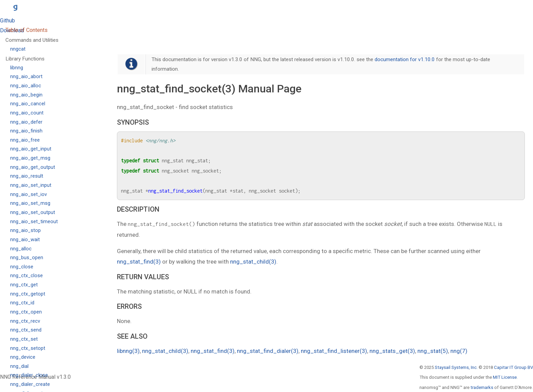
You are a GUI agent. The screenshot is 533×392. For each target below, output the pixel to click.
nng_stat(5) (433, 351)
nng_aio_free (25, 140)
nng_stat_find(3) (139, 262)
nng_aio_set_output (33, 212)
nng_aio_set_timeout (34, 222)
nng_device (23, 357)
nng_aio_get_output (33, 167)
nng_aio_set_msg (30, 203)
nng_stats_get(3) (392, 351)
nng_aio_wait (25, 240)
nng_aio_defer (26, 122)
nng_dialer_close (29, 375)
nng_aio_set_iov (29, 194)
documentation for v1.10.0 (405, 59)
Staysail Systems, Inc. (456, 367)
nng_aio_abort (26, 77)
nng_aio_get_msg (30, 158)
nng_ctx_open (26, 312)
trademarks (482, 387)
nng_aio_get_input (31, 149)
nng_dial (19, 366)
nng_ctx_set (24, 339)
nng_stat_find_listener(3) (334, 351)
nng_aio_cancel (28, 104)
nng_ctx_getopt (28, 294)
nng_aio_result (27, 176)
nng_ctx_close (27, 276)
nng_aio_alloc (26, 86)
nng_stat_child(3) (253, 262)
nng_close (22, 267)
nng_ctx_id (22, 303)
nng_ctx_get (24, 285)
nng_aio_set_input (31, 185)
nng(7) (459, 351)
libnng (17, 68)
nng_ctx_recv (25, 321)
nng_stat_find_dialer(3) (268, 351)
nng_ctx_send (26, 330)
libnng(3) (128, 351)
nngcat (18, 49)
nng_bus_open (27, 258)
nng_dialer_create (30, 384)
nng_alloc (21, 249)
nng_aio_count (27, 113)
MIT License (505, 377)
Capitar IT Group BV (513, 367)
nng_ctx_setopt (28, 348)
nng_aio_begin (26, 95)
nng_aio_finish (26, 131)
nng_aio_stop (25, 230)
